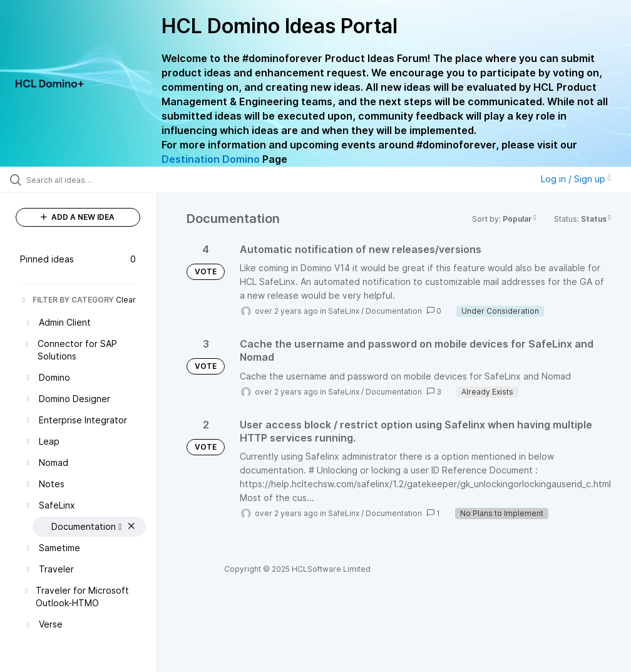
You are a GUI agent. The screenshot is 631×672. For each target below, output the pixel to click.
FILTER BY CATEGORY (67, 300)
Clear (126, 300)
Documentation (394, 311)
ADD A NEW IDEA (78, 217)
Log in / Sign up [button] (576, 179)
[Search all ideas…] (85, 180)
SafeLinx (344, 311)
